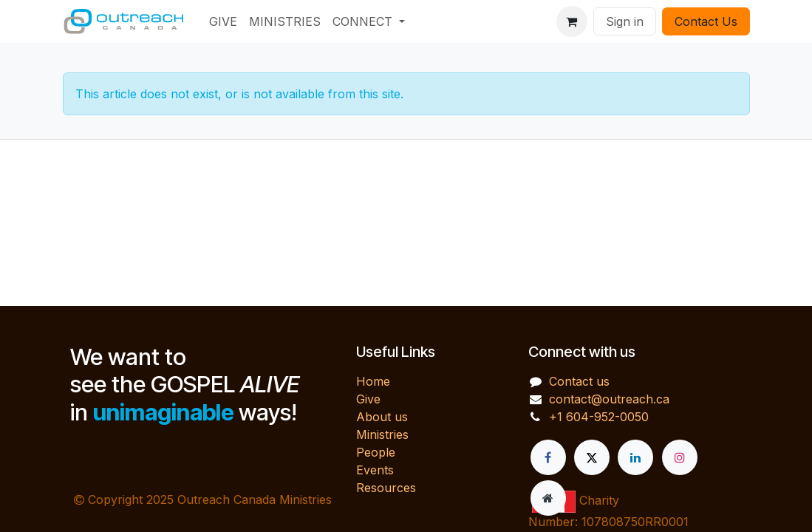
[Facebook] (548, 457)
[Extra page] (548, 498)
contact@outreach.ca (609, 399)
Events (375, 470)
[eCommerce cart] (572, 21)
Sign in (625, 21)
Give (368, 399)
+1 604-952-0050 (599, 417)
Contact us (579, 381)
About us (382, 417)
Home (373, 381)
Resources (386, 488)
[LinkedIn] (635, 457)
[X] (592, 457)
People (376, 452)
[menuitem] (223, 21)
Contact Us (706, 21)
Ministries (382, 434)
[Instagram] (680, 457)
